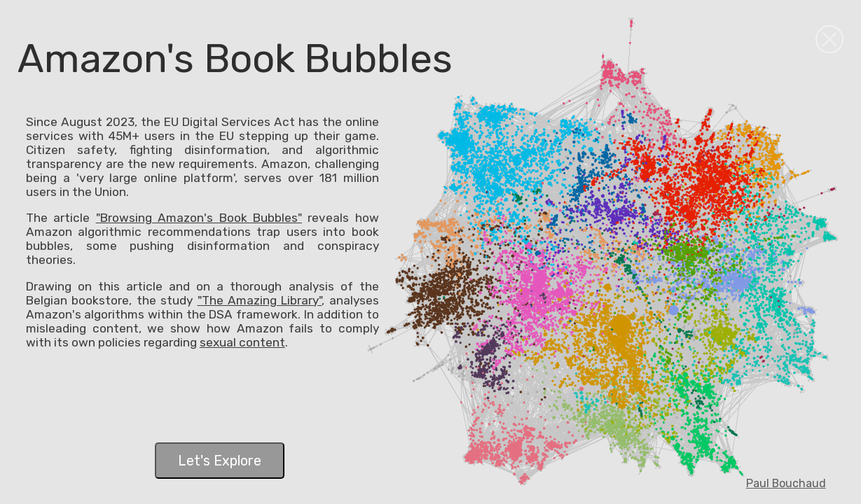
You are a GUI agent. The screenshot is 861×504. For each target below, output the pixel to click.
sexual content (242, 342)
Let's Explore (220, 461)
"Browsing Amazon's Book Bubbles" (199, 218)
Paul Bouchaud (786, 483)
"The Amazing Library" (260, 300)
